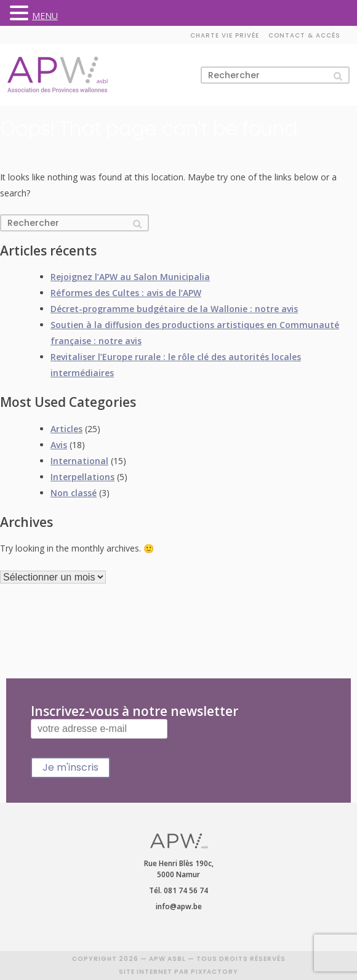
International (79, 461)
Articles (66, 429)
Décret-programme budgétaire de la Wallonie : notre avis (174, 309)
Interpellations (82, 477)
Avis (59, 445)
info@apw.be (179, 906)
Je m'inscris (70, 767)
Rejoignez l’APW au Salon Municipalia (130, 277)
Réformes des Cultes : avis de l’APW (126, 293)
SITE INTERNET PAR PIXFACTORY (178, 972)
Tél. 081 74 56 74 (178, 890)
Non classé (74, 493)
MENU (45, 16)
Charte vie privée (225, 35)
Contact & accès (304, 35)
